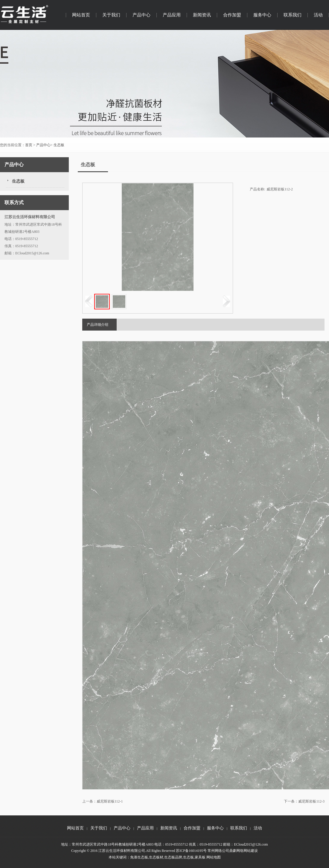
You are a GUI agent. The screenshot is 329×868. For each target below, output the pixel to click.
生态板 (59, 145)
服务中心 (262, 15)
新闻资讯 (202, 15)
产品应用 (172, 15)
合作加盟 (232, 15)
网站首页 (81, 15)
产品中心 (141, 15)
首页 (29, 145)
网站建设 (251, 851)
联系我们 (293, 15)
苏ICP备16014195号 (191, 851)
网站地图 (214, 857)
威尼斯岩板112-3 (311, 801)
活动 (318, 15)
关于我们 (111, 15)
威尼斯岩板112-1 (110, 801)
